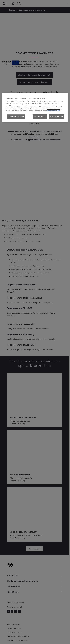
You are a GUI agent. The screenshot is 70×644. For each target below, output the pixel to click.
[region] (35, 107)
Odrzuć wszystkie (40, 116)
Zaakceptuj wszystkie (57, 116)
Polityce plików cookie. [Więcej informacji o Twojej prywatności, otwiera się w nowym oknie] (54, 111)
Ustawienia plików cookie (16, 116)
